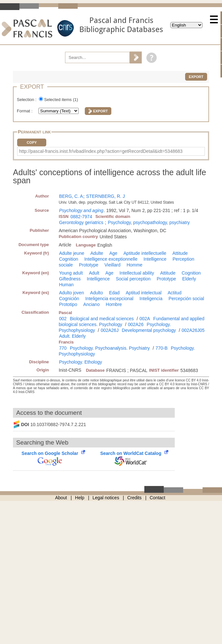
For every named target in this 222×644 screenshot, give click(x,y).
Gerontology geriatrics (81, 222)
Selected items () (61, 100)
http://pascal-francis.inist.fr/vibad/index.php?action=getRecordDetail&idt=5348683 (101, 151)
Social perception (133, 279)
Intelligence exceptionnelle (111, 259)
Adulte (97, 253)
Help (80, 498)
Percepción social (186, 299)
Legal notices (106, 498)
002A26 (136, 324)
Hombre (114, 304)
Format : (25, 111)
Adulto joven (71, 293)
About (61, 498)
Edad (114, 293)
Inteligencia (151, 299)
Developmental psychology (149, 330)
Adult (94, 273)
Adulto (96, 293)
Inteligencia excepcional (110, 299)
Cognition (68, 259)
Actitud (175, 293)
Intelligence (155, 259)
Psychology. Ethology (80, 362)
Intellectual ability (137, 273)
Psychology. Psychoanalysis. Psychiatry (110, 348)
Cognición (69, 299)
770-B (162, 348)
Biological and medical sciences (102, 319)
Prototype (89, 265)
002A (145, 319)
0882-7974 (81, 217)
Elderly (189, 279)
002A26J (110, 330)
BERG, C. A (71, 196)
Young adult (71, 273)
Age (113, 253)
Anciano (91, 304)
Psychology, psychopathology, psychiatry (149, 222)
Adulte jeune (72, 253)
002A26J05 (193, 330)
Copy (32, 142)
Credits (134, 498)
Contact (158, 498)
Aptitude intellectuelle (145, 253)
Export (196, 77)
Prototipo (68, 304)
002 (63, 319)
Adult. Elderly (72, 336)
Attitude (180, 253)
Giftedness (70, 279)
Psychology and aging (81, 210)
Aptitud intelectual (144, 293)
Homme (134, 265)
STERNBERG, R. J (105, 196)
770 (63, 348)
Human (66, 285)
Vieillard (113, 265)
